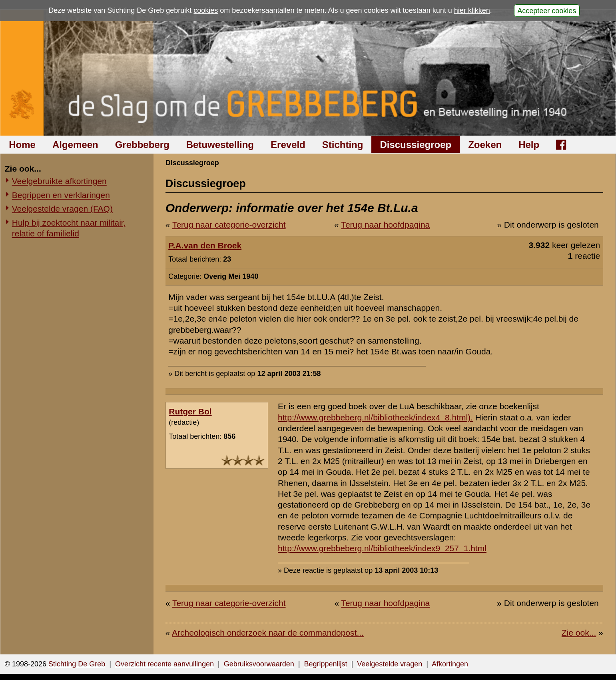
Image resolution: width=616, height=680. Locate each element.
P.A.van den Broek (205, 245)
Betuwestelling (220, 145)
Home (22, 145)
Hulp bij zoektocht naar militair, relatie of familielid (69, 228)
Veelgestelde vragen (390, 664)
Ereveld (288, 145)
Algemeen (75, 145)
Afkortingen (450, 664)
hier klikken (472, 10)
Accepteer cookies (547, 10)
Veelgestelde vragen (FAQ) (62, 209)
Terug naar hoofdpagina (385, 225)
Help (529, 145)
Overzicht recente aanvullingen (164, 664)
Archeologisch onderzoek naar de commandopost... (268, 633)
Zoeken (485, 145)
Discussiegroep (416, 145)
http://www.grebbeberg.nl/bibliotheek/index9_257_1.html (382, 548)
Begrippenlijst (325, 664)
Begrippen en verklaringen (61, 195)
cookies (206, 10)
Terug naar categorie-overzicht (229, 225)
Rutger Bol (190, 411)
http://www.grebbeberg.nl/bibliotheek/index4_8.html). (375, 417)
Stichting (343, 145)
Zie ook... (579, 633)
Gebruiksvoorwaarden (259, 664)
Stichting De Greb (77, 664)
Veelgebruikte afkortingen (59, 181)
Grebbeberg (142, 145)
